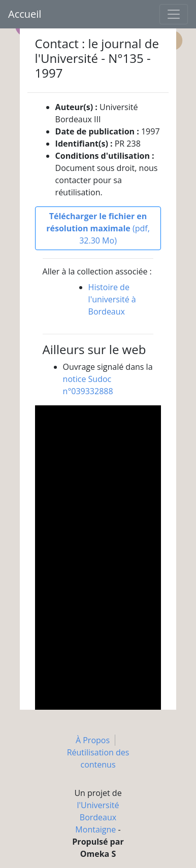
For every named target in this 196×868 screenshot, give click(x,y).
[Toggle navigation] (174, 14)
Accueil (25, 14)
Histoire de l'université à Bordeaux (112, 299)
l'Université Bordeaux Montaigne (97, 817)
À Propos (93, 740)
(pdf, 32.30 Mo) (98, 228)
